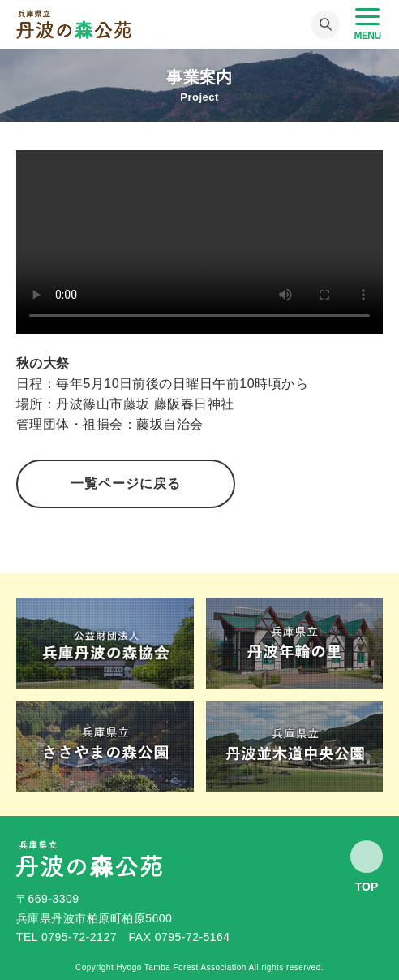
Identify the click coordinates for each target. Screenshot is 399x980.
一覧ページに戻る (126, 484)
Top (367, 886)
